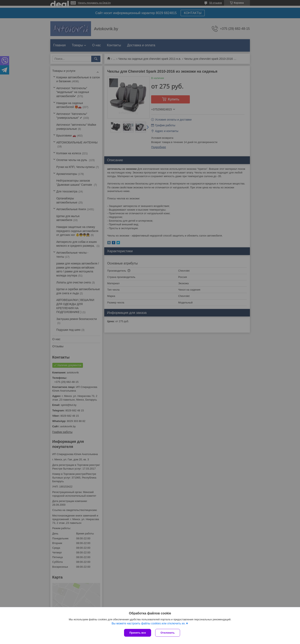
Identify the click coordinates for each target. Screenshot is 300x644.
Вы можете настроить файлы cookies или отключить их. (149, 623)
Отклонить (168, 633)
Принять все (138, 633)
